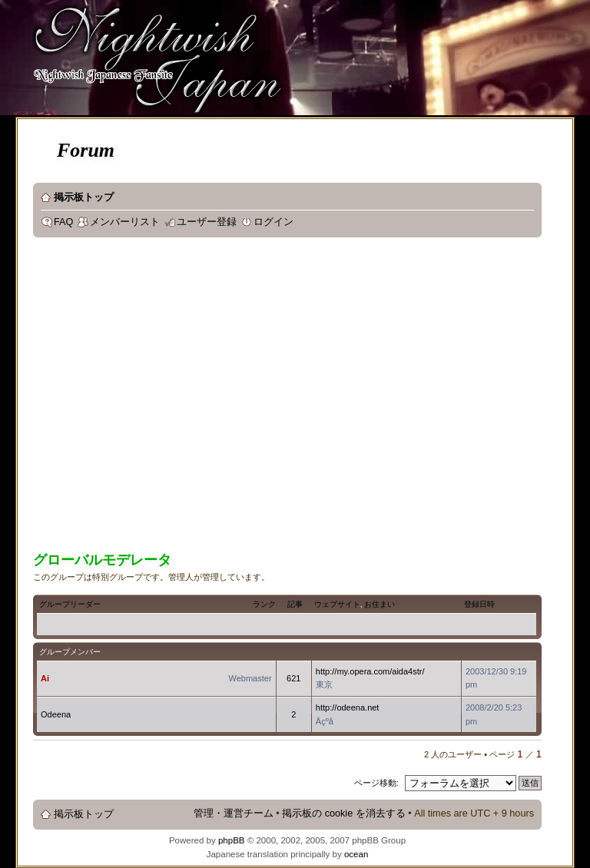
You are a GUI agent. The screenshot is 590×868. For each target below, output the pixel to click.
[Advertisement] (144, 397)
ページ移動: (376, 783)
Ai (45, 678)
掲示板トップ (84, 197)
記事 (295, 604)
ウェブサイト (337, 604)
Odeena (56, 714)
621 (293, 678)
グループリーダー (70, 604)
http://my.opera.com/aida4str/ (370, 671)
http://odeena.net (348, 707)
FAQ (63, 222)
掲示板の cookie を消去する (344, 813)
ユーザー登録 (207, 222)
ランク (264, 604)
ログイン (273, 222)
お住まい (380, 604)
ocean (356, 854)
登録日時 (479, 604)
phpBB (232, 840)
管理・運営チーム (234, 813)
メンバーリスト (125, 222)
